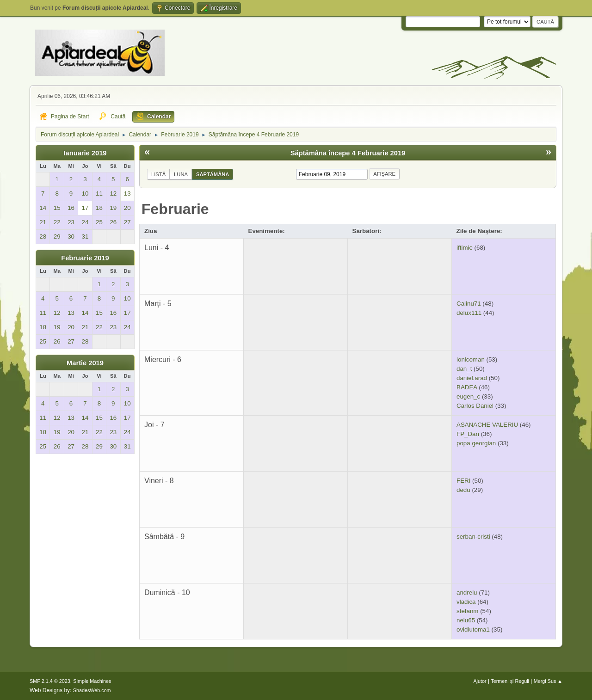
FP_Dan (468, 434)
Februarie (175, 209)
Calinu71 (469, 304)
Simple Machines (92, 681)
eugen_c (468, 396)
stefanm (467, 611)
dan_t (464, 369)
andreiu (467, 593)
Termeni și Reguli (510, 681)
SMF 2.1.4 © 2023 (50, 681)
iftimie (465, 248)
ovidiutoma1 (473, 629)
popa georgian (476, 443)
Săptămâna (213, 174)
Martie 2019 (85, 363)
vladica (466, 602)
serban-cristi (473, 537)
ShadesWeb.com (92, 690)
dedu (463, 490)
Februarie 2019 (85, 258)
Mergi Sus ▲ (548, 681)
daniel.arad (472, 378)
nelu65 (466, 620)
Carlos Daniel (475, 406)
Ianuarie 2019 (85, 153)
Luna (181, 174)
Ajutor (480, 681)
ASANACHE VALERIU (487, 425)
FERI (463, 481)
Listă (158, 174)
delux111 (469, 313)
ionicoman (471, 359)
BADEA (467, 387)
